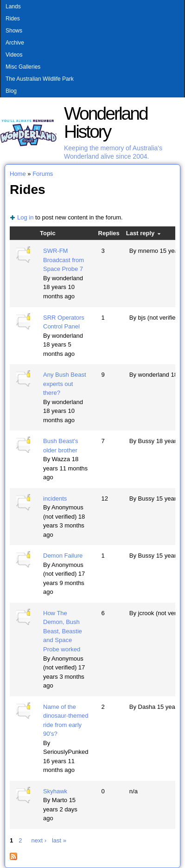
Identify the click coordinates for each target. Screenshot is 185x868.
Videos (14, 55)
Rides (13, 19)
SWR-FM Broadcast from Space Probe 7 (64, 260)
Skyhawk (55, 791)
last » (59, 840)
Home (18, 174)
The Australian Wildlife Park (40, 79)
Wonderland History (106, 122)
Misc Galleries (23, 67)
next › (39, 840)
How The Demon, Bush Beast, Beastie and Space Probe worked (63, 631)
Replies (109, 233)
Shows (14, 31)
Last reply (143, 233)
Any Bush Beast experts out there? (65, 384)
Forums (43, 174)
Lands (13, 6)
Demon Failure (63, 556)
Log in (25, 217)
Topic (48, 233)
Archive (15, 43)
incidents (55, 498)
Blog (11, 91)
